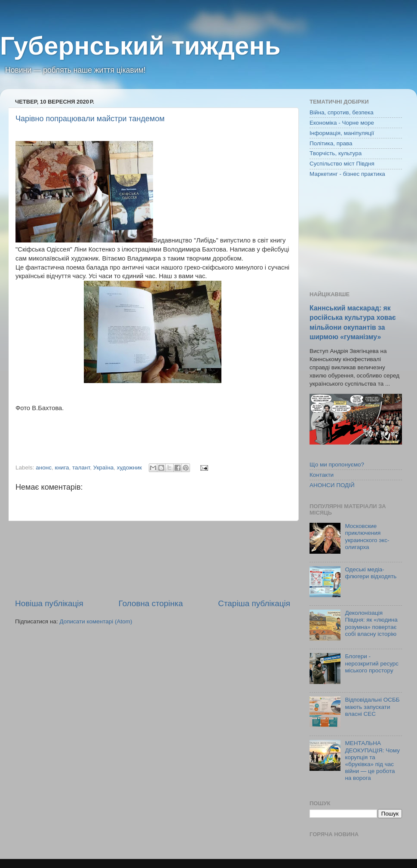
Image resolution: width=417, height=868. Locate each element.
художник (129, 468)
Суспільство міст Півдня (342, 164)
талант (81, 468)
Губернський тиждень (140, 46)
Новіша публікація (49, 603)
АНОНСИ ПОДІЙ (332, 485)
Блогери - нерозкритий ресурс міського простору (372, 663)
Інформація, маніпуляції (342, 133)
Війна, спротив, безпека (342, 112)
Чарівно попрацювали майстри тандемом (90, 119)
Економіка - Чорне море (342, 123)
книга (62, 468)
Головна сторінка (151, 603)
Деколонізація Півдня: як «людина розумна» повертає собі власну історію (371, 623)
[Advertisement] (153, 560)
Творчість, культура (336, 153)
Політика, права (331, 143)
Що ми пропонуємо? (337, 465)
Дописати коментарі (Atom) (96, 621)
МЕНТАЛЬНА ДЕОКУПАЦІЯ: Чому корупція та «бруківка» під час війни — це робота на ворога (372, 761)
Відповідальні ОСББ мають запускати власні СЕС (372, 707)
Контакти (322, 475)
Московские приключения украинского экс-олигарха (367, 537)
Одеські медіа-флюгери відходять (371, 573)
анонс (44, 468)
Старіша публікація (254, 603)
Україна (104, 468)
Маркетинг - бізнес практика (347, 174)
